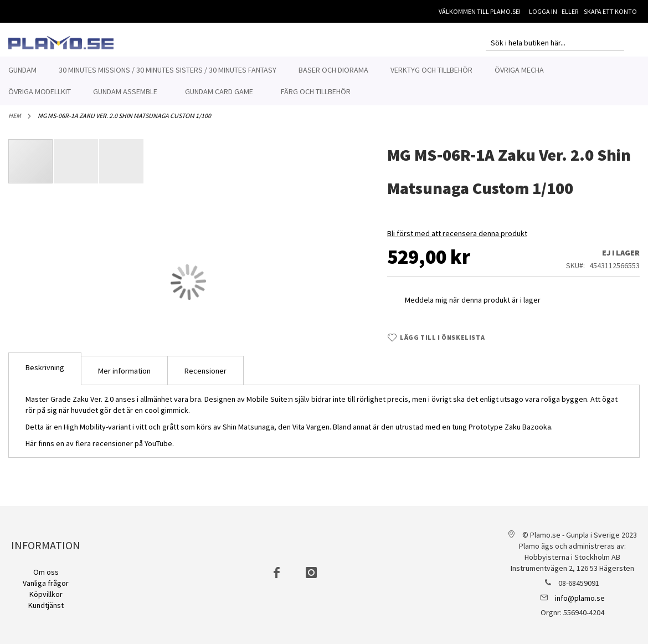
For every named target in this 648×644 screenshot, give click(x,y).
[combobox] (555, 43)
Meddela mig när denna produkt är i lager (473, 306)
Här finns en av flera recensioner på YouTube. (100, 449)
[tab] (45, 375)
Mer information (124, 377)
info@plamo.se (580, 598)
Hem (15, 122)
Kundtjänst (46, 605)
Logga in (543, 11)
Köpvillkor (46, 594)
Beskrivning (45, 374)
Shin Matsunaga (248, 433)
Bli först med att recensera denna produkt (457, 239)
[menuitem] (22, 70)
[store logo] (61, 43)
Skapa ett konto (610, 11)
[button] (76, 167)
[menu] (324, 81)
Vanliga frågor (46, 583)
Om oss (46, 572)
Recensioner (205, 377)
